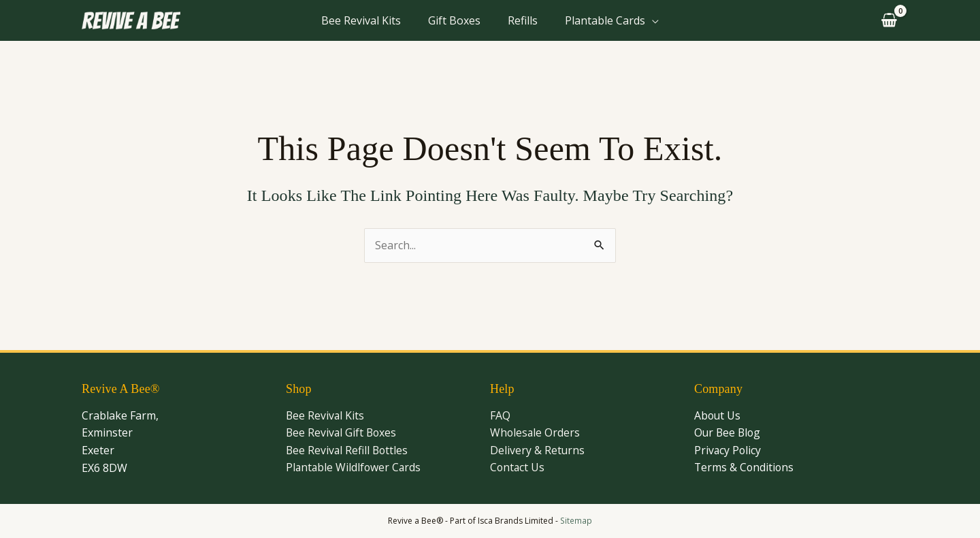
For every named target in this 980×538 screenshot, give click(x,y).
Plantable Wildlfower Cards (355, 468)
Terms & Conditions (745, 468)
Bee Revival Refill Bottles (348, 450)
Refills (523, 20)
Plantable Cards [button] (605, 20)
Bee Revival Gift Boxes (342, 433)
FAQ (500, 415)
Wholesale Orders (536, 433)
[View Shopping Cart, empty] (887, 21)
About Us (718, 415)
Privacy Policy (728, 450)
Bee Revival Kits (361, 20)
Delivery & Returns (538, 450)
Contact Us (518, 468)
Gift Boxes (454, 20)
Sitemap (576, 521)
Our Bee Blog (729, 433)
